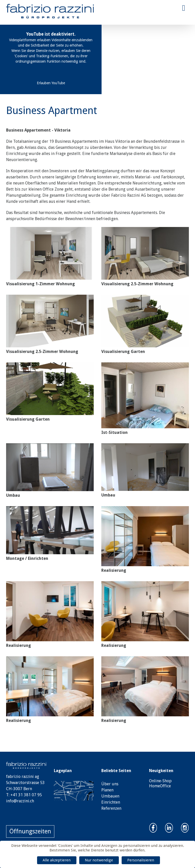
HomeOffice (160, 786)
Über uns (110, 784)
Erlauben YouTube (51, 83)
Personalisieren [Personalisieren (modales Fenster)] (141, 860)
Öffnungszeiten (30, 831)
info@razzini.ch (20, 801)
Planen (107, 790)
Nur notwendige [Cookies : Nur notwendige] (99, 860)
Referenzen (111, 808)
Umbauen (110, 796)
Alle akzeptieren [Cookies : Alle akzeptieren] (57, 860)
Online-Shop (160, 781)
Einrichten (111, 802)
